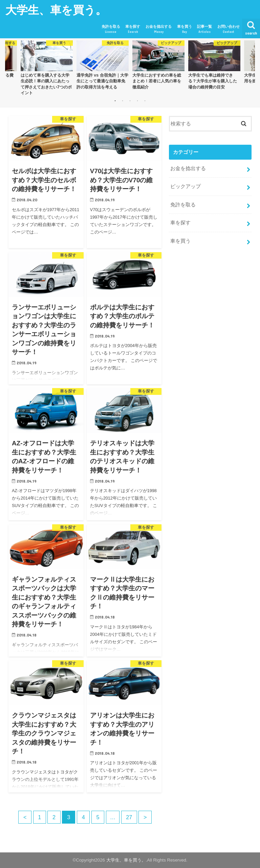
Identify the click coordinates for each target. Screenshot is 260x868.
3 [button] (130, 101)
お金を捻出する (159, 29)
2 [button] (123, 101)
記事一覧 (204, 29)
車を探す (133, 29)
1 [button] (115, 101)
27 (130, 817)
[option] (47, 68)
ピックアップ (186, 186)
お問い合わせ (229, 29)
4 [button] (137, 101)
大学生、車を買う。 (56, 10)
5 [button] (145, 101)
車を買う (185, 29)
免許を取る (111, 29)
